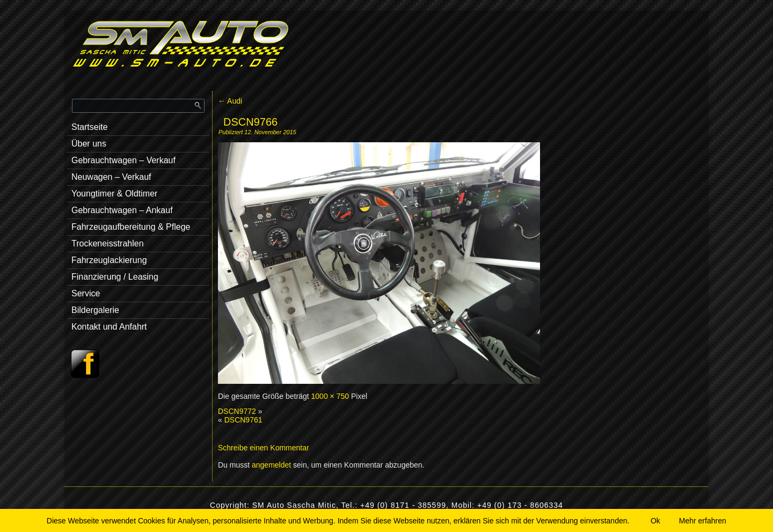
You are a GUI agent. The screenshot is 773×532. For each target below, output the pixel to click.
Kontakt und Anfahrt (109, 327)
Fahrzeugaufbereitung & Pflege (131, 227)
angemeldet (271, 465)
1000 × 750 (330, 396)
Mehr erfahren (703, 521)
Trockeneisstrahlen (108, 243)
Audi (230, 101)
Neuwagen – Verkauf (111, 177)
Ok (655, 521)
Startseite (90, 127)
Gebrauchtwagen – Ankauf (122, 210)
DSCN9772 (237, 411)
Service (86, 293)
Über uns (89, 144)
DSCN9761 (243, 420)
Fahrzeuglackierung (109, 260)
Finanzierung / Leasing (115, 277)
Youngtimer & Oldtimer (114, 194)
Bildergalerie (95, 310)
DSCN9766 (250, 122)
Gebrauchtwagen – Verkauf (123, 160)
